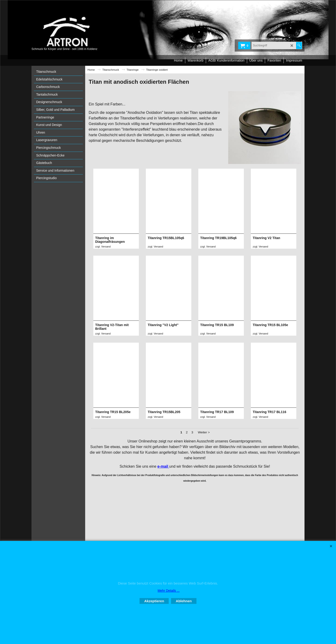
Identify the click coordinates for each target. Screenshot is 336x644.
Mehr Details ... (168, 591)
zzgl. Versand (103, 247)
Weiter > (204, 508)
